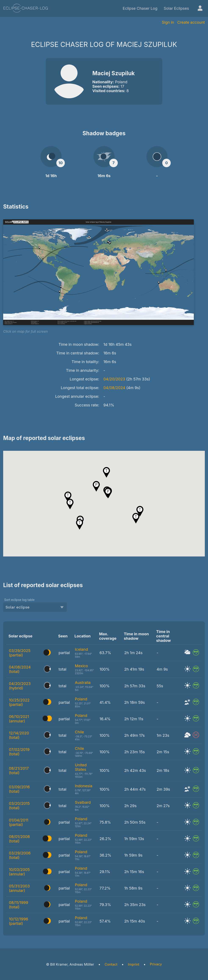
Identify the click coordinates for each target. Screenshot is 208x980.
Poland (81, 699)
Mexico (82, 666)
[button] (96, 486)
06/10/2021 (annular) (19, 719)
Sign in (168, 22)
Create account (191, 22)
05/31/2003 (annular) (19, 888)
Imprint (134, 964)
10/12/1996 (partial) (19, 921)
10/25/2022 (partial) (19, 702)
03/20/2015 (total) (19, 806)
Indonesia (84, 786)
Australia (83, 683)
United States (81, 767)
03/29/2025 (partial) (20, 653)
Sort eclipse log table (19, 600)
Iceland (82, 649)
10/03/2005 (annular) (19, 872)
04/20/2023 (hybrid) (20, 686)
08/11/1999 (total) (19, 905)
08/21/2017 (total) (19, 771)
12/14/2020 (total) (19, 735)
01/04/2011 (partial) (19, 822)
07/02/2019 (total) (19, 752)
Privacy (156, 964)
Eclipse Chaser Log (140, 8)
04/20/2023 (114, 379)
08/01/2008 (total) (19, 839)
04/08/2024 (114, 388)
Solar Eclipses (176, 8)
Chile (80, 732)
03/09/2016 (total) (19, 789)
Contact (111, 964)
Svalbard (83, 802)
